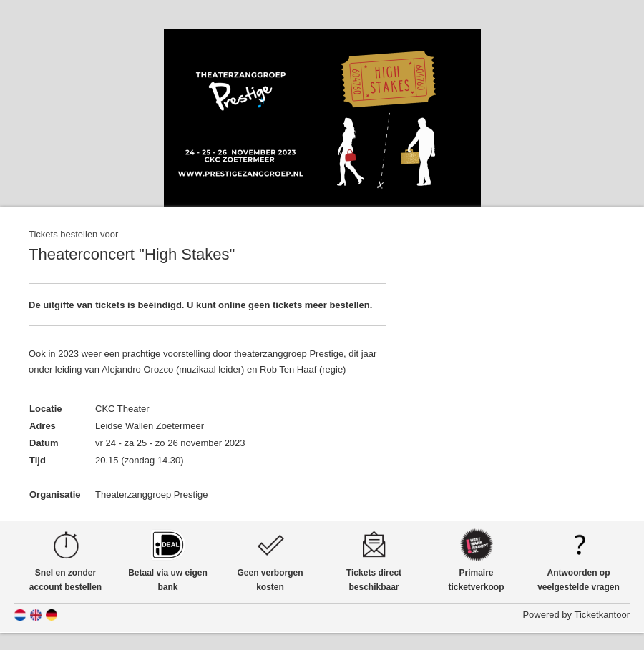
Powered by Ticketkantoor (576, 615)
